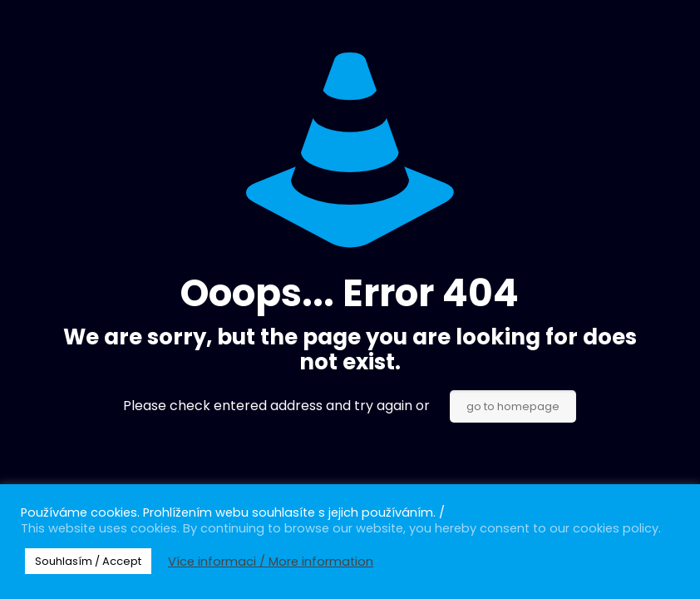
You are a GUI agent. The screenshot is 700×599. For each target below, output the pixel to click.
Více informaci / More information (271, 562)
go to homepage (513, 406)
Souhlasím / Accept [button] (88, 561)
